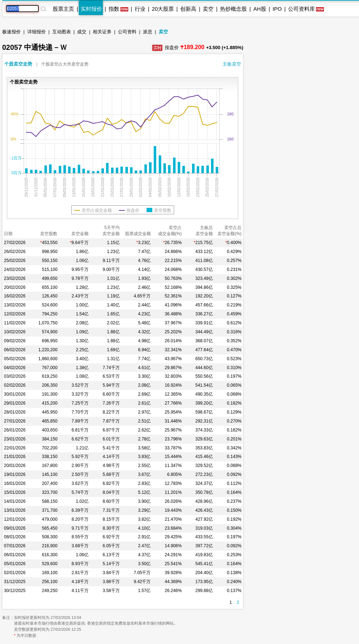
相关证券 (102, 32)
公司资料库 (301, 9)
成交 (82, 32)
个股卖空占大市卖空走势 (65, 64)
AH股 (260, 9)
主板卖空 (232, 64)
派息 (148, 32)
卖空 (208, 9)
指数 (114, 9)
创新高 (188, 9)
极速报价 (11, 32)
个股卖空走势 (18, 64)
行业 (140, 9)
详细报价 (37, 32)
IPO (277, 9)
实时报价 (91, 9)
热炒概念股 (233, 9)
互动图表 (62, 32)
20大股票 (163, 9)
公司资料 (127, 32)
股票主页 (63, 9)
